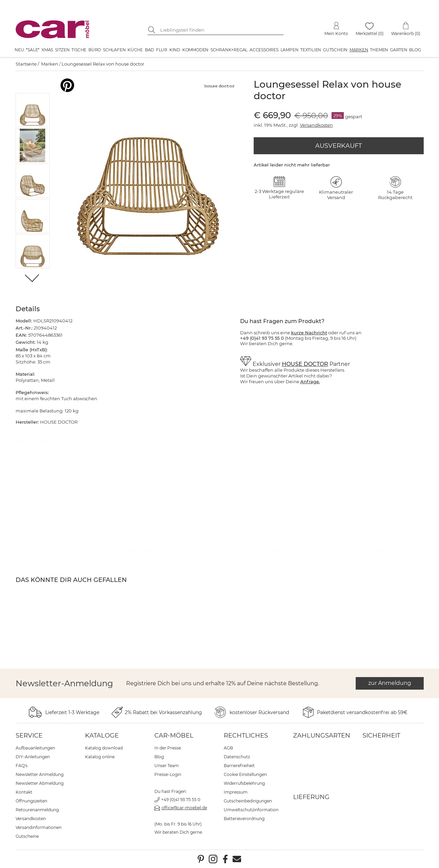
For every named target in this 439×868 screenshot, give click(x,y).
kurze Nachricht (309, 333)
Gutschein (335, 50)
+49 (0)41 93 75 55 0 (181, 800)
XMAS (47, 50)
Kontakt (24, 792)
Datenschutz (237, 757)
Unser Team (167, 766)
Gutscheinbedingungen (248, 801)
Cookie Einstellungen (245, 774)
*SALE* (33, 50)
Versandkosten (316, 125)
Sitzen (62, 50)
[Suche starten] (153, 30)
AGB (228, 748)
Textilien (311, 50)
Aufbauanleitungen (35, 748)
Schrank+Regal (229, 50)
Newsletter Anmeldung (40, 774)
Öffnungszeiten (31, 801)
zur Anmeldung (390, 683)
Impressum (236, 792)
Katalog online (100, 757)
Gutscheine (27, 836)
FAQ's (22, 766)
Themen (379, 50)
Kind (175, 50)
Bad (149, 50)
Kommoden (195, 50)
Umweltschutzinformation (251, 810)
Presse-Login (168, 774)
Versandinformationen (39, 827)
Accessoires (264, 50)
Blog (415, 50)
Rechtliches (246, 736)
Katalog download (104, 748)
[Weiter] (32, 279)
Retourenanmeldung (37, 810)
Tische (79, 50)
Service (29, 736)
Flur (162, 50)
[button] (32, 110)
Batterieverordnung (244, 819)
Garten (399, 50)
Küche (135, 50)
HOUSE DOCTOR (305, 364)
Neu (19, 50)
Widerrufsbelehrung (244, 783)
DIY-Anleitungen (33, 757)
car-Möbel (174, 736)
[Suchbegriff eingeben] (221, 30)
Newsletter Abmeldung (40, 783)
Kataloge (102, 736)
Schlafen (114, 50)
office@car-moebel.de (184, 808)
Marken (359, 50)
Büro (95, 50)
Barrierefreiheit (239, 766)
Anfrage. (310, 382)
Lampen (290, 50)
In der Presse (168, 748)
